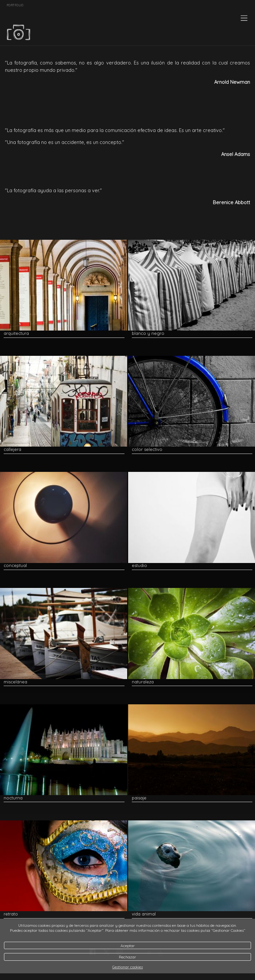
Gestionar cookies (127, 967)
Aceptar (128, 946)
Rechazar (127, 957)
